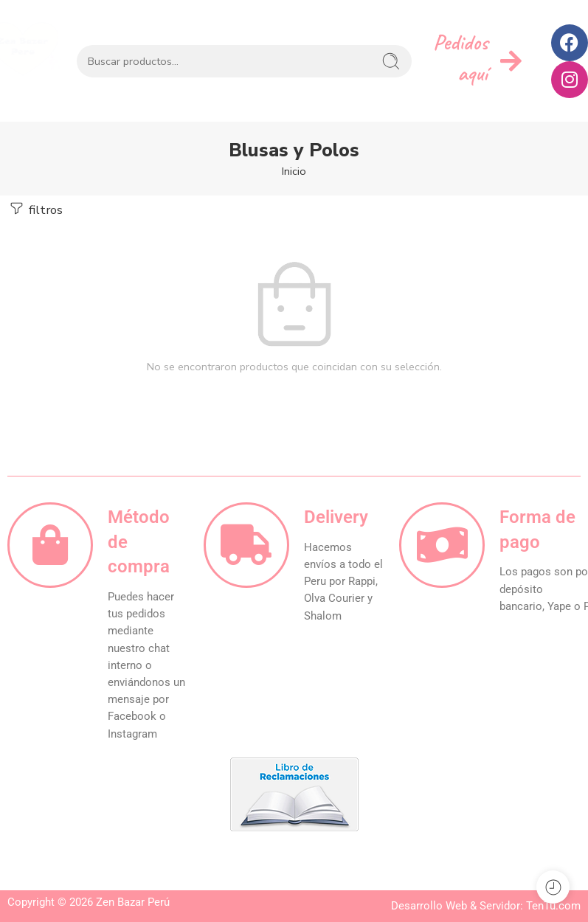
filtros (35, 209)
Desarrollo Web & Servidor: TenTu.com (486, 906)
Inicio (294, 171)
